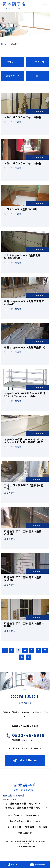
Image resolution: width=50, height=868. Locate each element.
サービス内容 (16, 821)
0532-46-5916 (28, 735)
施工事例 (30, 827)
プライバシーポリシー (25, 846)
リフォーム (13, 62)
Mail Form (28, 760)
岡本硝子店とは (34, 815)
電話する (12, 865)
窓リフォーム (34, 821)
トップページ (15, 815)
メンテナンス (37, 62)
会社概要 (43, 827)
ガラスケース (13, 76)
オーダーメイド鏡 (12, 827)
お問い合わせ (25, 833)
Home (4, 44)
